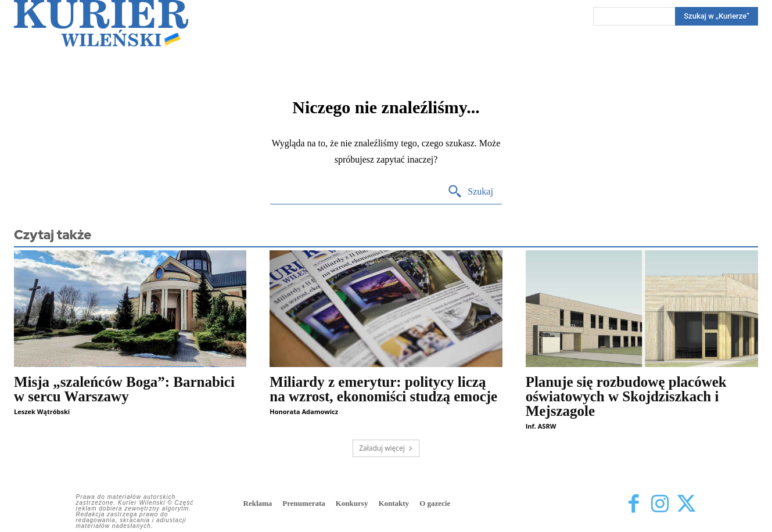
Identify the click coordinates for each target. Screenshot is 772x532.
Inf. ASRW (541, 426)
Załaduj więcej (386, 448)
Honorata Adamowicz (304, 411)
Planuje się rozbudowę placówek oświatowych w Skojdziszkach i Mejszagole (626, 396)
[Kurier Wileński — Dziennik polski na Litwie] (101, 23)
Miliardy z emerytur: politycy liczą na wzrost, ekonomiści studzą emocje (383, 389)
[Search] (717, 16)
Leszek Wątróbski (42, 411)
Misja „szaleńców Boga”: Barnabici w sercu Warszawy (124, 389)
